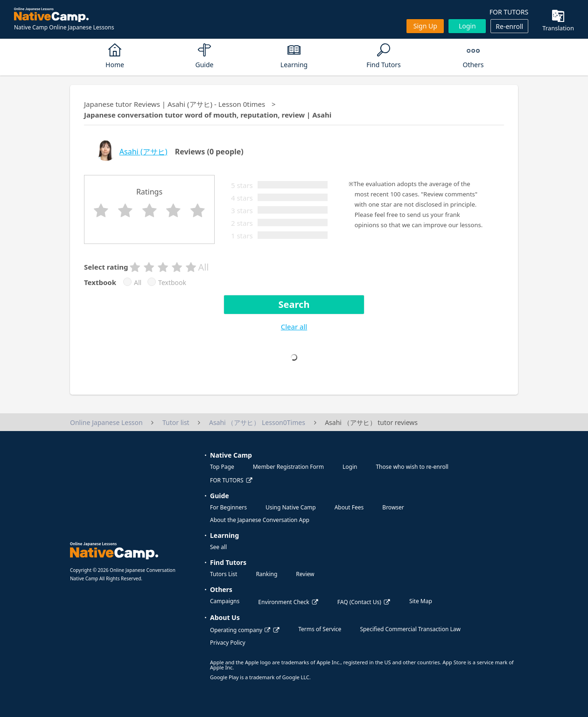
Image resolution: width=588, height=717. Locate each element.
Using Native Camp (291, 507)
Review (305, 574)
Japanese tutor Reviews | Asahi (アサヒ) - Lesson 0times (175, 104)
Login (467, 26)
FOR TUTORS (509, 12)
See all (218, 547)
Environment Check (283, 602)
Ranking (266, 574)
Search (294, 304)
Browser (393, 507)
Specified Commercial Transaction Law (410, 629)
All (138, 283)
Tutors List (224, 574)
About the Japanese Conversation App (260, 520)
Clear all (294, 327)
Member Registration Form (288, 467)
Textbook (172, 283)
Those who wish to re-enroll (412, 467)
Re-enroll (509, 26)
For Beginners (228, 507)
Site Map (421, 601)
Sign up (425, 26)
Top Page (222, 467)
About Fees (349, 507)
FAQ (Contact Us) (359, 602)
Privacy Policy (228, 643)
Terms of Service (320, 629)
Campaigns (225, 601)
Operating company (240, 630)
